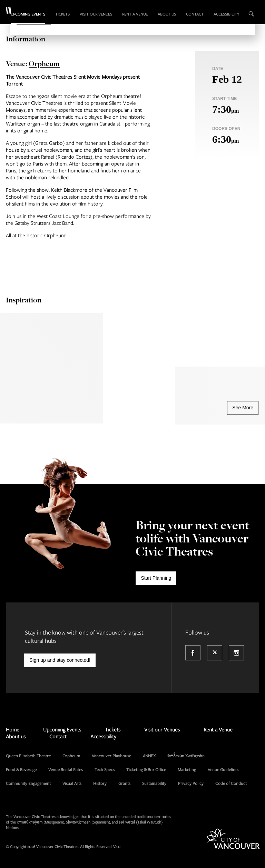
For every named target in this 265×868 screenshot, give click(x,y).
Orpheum (44, 63)
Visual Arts (72, 783)
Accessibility (226, 14)
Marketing (187, 769)
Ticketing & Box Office (146, 769)
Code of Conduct (231, 783)
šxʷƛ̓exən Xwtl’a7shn (186, 756)
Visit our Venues (96, 14)
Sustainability (154, 783)
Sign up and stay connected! (60, 660)
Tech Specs (105, 769)
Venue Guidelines (223, 769)
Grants (124, 783)
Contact (195, 14)
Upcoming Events (28, 14)
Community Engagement (28, 783)
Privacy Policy (191, 783)
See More (243, 408)
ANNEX (149, 756)
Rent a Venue (135, 14)
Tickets (62, 14)
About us (167, 14)
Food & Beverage (21, 769)
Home (13, 729)
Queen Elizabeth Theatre (28, 756)
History (100, 783)
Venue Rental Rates (66, 769)
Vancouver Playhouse (111, 756)
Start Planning (156, 578)
